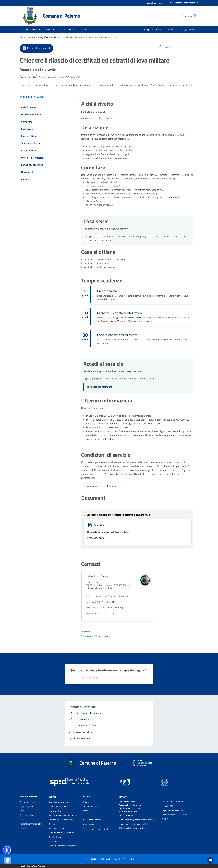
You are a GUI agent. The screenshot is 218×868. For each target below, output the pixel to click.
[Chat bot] (210, 860)
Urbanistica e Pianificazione (61, 820)
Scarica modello (96, 538)
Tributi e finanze (56, 837)
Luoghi (23, 828)
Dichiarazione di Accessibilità (175, 815)
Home (23, 37)
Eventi (86, 811)
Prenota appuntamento (172, 802)
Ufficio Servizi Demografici (100, 576)
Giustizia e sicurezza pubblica (62, 833)
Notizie (86, 802)
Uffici (22, 811)
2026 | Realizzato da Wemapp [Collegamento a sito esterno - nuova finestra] (33, 866)
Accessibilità (129, 859)
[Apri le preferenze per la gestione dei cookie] (8, 860)
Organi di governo (27, 806)
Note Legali (106, 859)
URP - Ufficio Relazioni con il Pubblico (135, 828)
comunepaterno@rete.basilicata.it (134, 824)
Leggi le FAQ (167, 806)
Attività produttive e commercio (63, 815)
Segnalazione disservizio (173, 810)
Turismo (52, 824)
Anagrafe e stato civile (49, 37)
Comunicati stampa (92, 806)
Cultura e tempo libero (59, 807)
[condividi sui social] (164, 47)
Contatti (123, 797)
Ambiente (53, 841)
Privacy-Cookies (91, 859)
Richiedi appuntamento (100, 387)
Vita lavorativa (55, 811)
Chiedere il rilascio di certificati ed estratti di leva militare (89, 37)
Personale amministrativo (31, 824)
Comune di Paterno (61, 16)
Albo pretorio (89, 825)
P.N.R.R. (165, 819)
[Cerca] (195, 16)
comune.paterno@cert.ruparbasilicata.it (136, 820)
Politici (23, 819)
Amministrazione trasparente (96, 829)
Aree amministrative (29, 802)
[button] (184, 3)
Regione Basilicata (153, 3)
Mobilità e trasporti (57, 828)
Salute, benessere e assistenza (62, 846)
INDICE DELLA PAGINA (32, 97)
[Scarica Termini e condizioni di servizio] (99, 486)
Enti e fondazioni (27, 815)
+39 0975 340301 (126, 815)
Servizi (32, 37)
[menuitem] (152, 29)
